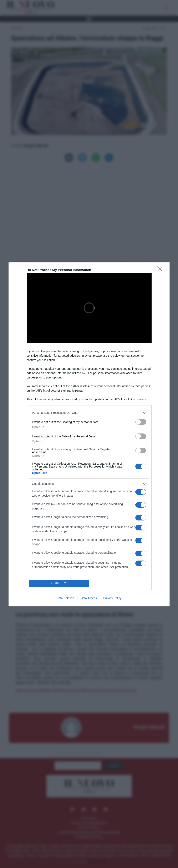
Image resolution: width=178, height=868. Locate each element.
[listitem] (89, 413)
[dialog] (89, 434)
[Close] (161, 270)
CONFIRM (59, 583)
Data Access (89, 598)
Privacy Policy (112, 598)
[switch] (141, 422)
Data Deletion (65, 598)
